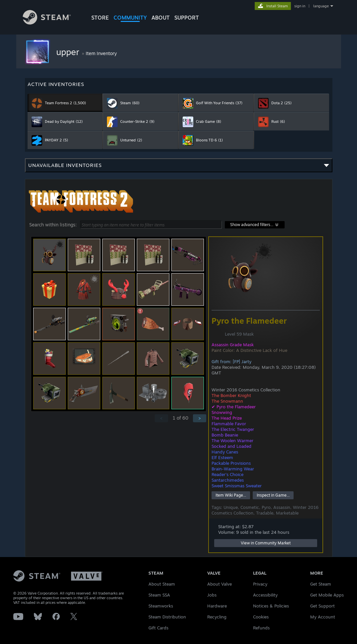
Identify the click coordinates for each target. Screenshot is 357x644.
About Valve (220, 584)
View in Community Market (266, 543)
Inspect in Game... (273, 495)
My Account (323, 617)
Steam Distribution (167, 617)
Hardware (217, 606)
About (161, 18)
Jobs (212, 595)
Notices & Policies (271, 606)
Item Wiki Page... (231, 495)
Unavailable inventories (179, 167)
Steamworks (161, 606)
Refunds (261, 628)
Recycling (217, 617)
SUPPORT (187, 18)
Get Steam (321, 584)
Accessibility (265, 595)
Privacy (260, 584)
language (321, 6)
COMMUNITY (130, 18)
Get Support (322, 606)
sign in (300, 6)
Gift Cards (158, 628)
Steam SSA (159, 595)
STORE (100, 18)
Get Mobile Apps (327, 595)
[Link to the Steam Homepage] (52, 23)
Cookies (261, 617)
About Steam (162, 584)
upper (69, 52)
